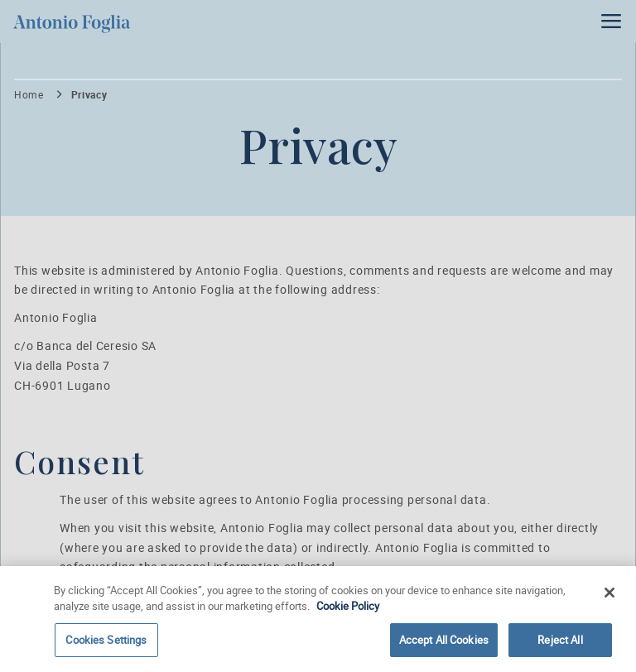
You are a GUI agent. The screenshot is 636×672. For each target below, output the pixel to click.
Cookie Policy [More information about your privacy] (348, 609)
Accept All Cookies (444, 643)
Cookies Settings (106, 643)
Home (29, 95)
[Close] (609, 595)
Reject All (560, 643)
